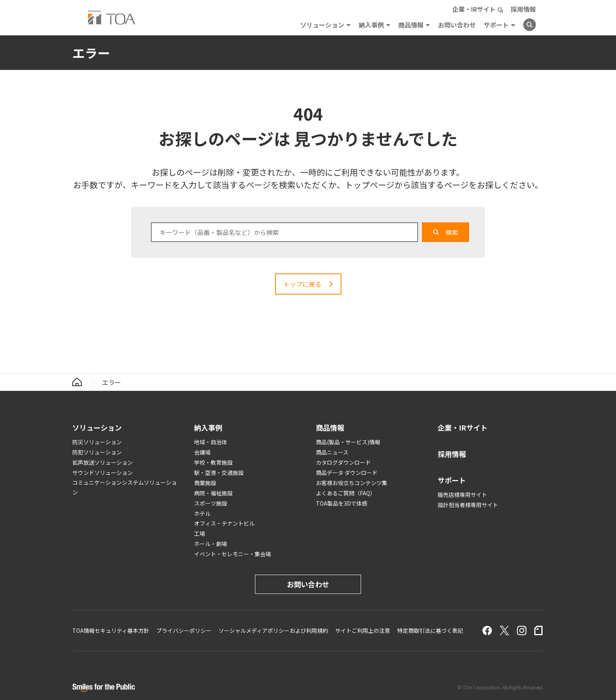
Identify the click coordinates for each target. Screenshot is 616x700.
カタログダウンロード (343, 462)
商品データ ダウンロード (347, 473)
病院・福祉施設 (213, 493)
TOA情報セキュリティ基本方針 (111, 630)
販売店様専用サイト (462, 495)
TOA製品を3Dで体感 (342, 503)
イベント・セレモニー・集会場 (233, 554)
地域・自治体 (211, 442)
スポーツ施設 (211, 503)
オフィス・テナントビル (224, 523)
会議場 (202, 452)
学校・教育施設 (213, 462)
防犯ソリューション (97, 452)
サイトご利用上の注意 (363, 630)
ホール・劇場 (211, 544)
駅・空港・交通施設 (219, 473)
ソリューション (322, 25)
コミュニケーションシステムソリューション (125, 487)
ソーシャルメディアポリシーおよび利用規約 (273, 630)
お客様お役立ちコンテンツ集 (352, 483)
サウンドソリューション (103, 473)
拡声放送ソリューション (103, 462)
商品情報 (411, 25)
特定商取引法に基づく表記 (430, 630)
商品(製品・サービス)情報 (348, 442)
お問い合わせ (457, 25)
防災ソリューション (97, 442)
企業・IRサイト (474, 9)
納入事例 (371, 25)
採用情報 (523, 9)
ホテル (202, 513)
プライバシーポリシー (184, 630)
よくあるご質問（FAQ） (346, 493)
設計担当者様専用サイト (468, 505)
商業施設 (205, 483)
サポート (496, 25)
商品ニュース (332, 452)
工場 (200, 533)
